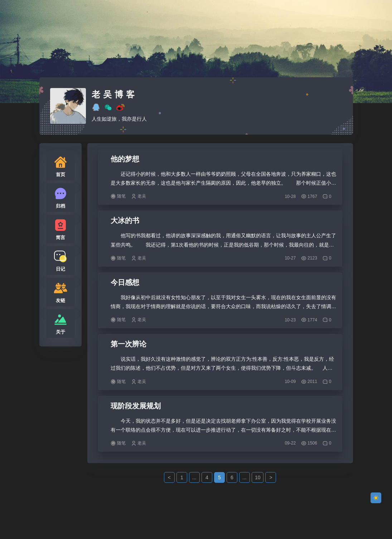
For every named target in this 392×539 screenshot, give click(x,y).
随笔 (121, 196)
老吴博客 (115, 94)
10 (258, 477)
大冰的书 (125, 220)
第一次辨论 (129, 344)
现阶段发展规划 (136, 406)
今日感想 (125, 282)
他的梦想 (125, 159)
